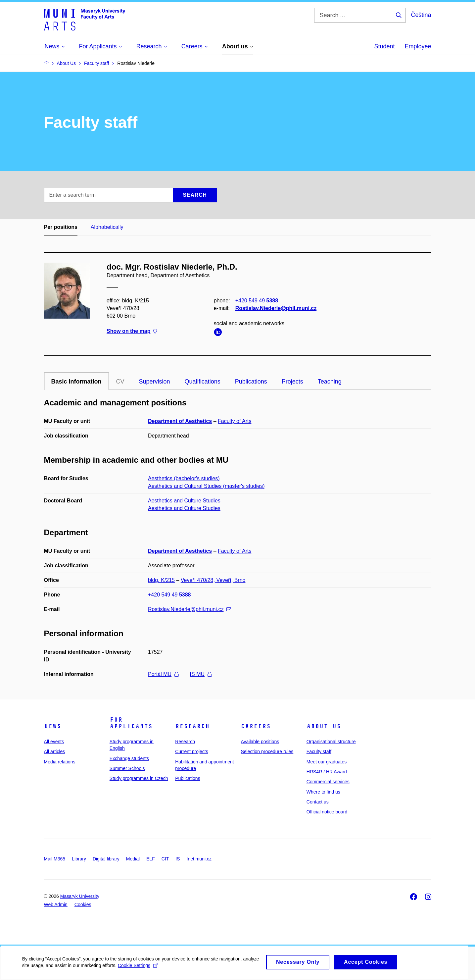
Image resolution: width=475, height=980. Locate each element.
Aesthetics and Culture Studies (184, 501)
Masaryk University (80, 896)
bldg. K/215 (161, 580)
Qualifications (203, 382)
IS (178, 859)
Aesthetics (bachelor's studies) (184, 478)
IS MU (201, 674)
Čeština (421, 15)
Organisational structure (331, 742)
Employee (418, 46)
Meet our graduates (327, 762)
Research (192, 726)
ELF (151, 859)
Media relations (60, 762)
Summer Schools (127, 768)
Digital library (106, 859)
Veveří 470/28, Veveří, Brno (213, 580)
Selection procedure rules (267, 751)
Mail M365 (55, 859)
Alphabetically (107, 227)
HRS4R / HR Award (327, 772)
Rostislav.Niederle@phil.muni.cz (276, 308)
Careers (256, 726)
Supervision (155, 382)
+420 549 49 (256, 301)
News (53, 726)
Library (79, 859)
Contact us (318, 802)
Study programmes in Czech (139, 778)
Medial (133, 859)
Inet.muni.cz (199, 859)
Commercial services (328, 782)
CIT (165, 859)
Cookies (83, 904)
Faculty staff (319, 751)
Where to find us (323, 792)
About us (324, 726)
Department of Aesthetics (180, 421)
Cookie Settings (156, 969)
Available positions (260, 742)
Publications (251, 382)
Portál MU (163, 674)
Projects (292, 382)
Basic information (76, 382)
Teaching (330, 382)
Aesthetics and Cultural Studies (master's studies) (206, 486)
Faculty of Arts (235, 421)
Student (384, 46)
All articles (55, 751)
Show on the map (132, 331)
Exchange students (129, 758)
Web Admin (56, 904)
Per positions (61, 227)
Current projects (192, 751)
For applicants (131, 723)
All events (54, 742)
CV (120, 382)
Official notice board (327, 812)
